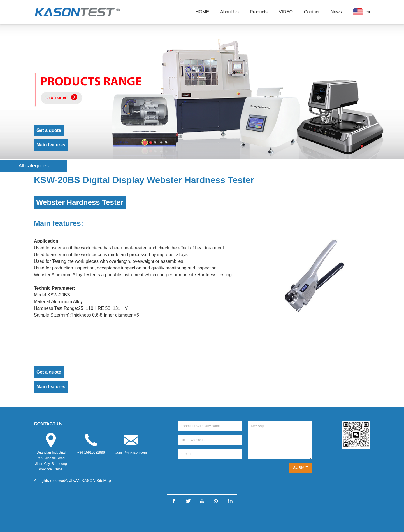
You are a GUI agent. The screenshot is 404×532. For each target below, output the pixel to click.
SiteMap (104, 481)
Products (259, 12)
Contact (312, 12)
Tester (89, 275)
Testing (59, 261)
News (336, 12)
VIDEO (286, 12)
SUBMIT (300, 468)
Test (58, 308)
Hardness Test (212, 275)
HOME (202, 12)
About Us (229, 12)
